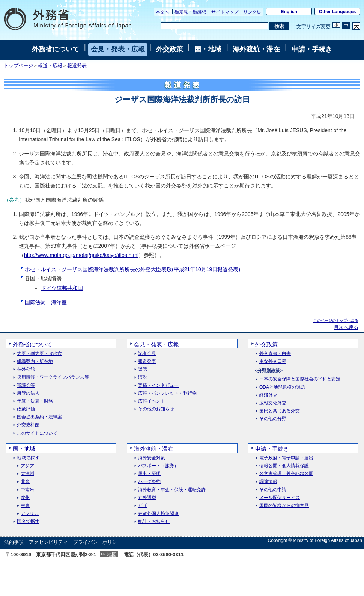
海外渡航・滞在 (256, 49)
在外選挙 (147, 498)
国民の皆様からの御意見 (284, 506)
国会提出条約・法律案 (39, 417)
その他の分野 (273, 419)
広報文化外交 (273, 403)
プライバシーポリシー (98, 542)
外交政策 (170, 49)
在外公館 (26, 369)
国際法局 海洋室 (46, 302)
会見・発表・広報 (118, 49)
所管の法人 (28, 393)
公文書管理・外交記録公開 (286, 474)
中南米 (27, 490)
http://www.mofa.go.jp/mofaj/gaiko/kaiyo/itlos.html (81, 255)
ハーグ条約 (149, 482)
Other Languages (338, 12)
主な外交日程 (273, 361)
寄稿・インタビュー (158, 386)
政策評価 (26, 409)
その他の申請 (273, 490)
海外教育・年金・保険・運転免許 (172, 490)
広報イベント (152, 401)
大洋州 (27, 474)
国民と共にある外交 (280, 411)
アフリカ (30, 514)
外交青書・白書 (275, 354)
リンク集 (252, 12)
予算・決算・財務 (35, 401)
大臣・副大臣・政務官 (39, 354)
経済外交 (268, 395)
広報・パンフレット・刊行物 (167, 393)
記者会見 (147, 354)
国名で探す (28, 521)
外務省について (56, 49)
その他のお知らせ (156, 409)
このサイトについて (37, 433)
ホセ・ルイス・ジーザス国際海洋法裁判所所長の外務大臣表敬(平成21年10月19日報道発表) (132, 269)
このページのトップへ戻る (336, 321)
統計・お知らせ (154, 521)
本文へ (162, 12)
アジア (27, 466)
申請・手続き (312, 49)
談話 (143, 369)
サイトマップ (225, 12)
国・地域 (208, 49)
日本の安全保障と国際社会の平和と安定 (300, 379)
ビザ (143, 506)
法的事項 (14, 542)
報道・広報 (50, 66)
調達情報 (268, 482)
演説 (143, 377)
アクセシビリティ (48, 542)
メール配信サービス (280, 498)
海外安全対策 (152, 458)
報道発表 (77, 66)
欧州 (25, 498)
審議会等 (26, 386)
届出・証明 (149, 474)
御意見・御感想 (190, 12)
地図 (112, 555)
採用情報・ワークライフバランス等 (53, 377)
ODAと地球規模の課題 (282, 387)
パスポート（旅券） (158, 466)
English (289, 12)
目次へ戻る (346, 327)
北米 (25, 482)
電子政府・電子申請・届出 (286, 458)
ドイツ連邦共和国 (62, 288)
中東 (25, 506)
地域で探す (28, 458)
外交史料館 (28, 425)
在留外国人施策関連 (158, 514)
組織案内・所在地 (35, 361)
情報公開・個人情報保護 (284, 466)
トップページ (18, 66)
